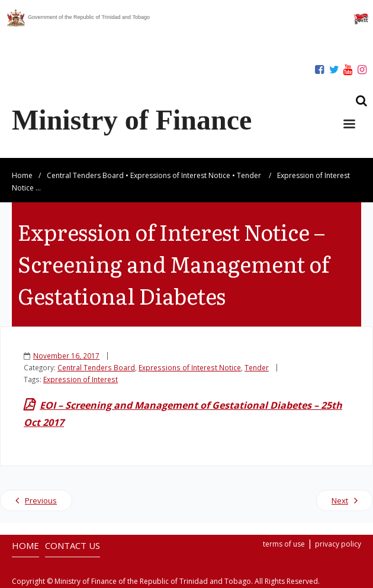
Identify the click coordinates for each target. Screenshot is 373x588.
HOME (25, 545)
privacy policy (338, 544)
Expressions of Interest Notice (180, 175)
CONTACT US (73, 545)
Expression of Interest (81, 379)
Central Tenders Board (85, 175)
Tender (249, 175)
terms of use (284, 544)
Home (22, 175)
